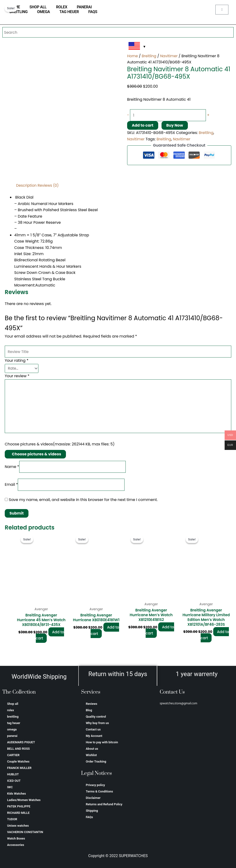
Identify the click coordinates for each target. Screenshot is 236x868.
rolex (62, 7)
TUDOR (12, 819)
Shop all (38, 7)
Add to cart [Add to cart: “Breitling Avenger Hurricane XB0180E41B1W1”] (105, 634)
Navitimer (170, 56)
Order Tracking (96, 761)
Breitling (150, 56)
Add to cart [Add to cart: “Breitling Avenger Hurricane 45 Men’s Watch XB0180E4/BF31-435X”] (50, 644)
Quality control (96, 717)
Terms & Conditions (99, 791)
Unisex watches (18, 826)
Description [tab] (27, 185)
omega (43, 12)
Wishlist (91, 755)
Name (12, 469)
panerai (84, 7)
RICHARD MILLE (18, 813)
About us (92, 749)
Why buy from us (97, 723)
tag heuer (69, 12)
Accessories (16, 845)
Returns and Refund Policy (104, 804)
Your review (17, 376)
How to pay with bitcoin (102, 742)
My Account (94, 736)
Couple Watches (18, 761)
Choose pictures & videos (37, 456)
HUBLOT (13, 774)
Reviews (92, 704)
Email (11, 488)
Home (133, 56)
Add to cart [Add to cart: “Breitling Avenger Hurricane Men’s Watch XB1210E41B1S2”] (160, 634)
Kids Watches (16, 794)
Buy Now (175, 126)
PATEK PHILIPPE (19, 806)
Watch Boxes (16, 838)
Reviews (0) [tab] (50, 185)
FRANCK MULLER (19, 768)
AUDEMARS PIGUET (21, 742)
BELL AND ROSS (19, 749)
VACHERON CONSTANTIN (25, 832)
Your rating (17, 361)
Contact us (93, 729)
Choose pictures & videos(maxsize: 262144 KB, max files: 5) (60, 446)
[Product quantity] (171, 115)
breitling (19, 12)
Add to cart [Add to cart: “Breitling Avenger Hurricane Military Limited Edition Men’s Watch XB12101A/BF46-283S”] (215, 639)
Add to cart (143, 126)
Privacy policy (95, 785)
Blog (89, 710)
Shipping (92, 811)
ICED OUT (14, 781)
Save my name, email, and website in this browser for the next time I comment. (83, 503)
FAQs (93, 12)
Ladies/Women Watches (24, 800)
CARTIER (13, 755)
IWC (10, 787)
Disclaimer (93, 798)
